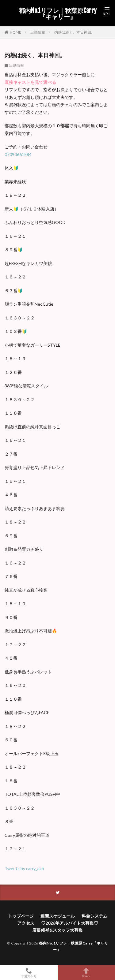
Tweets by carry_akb (24, 868)
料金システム (94, 916)
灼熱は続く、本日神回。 (75, 32)
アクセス (26, 923)
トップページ (21, 916)
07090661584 (18, 154)
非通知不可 (29, 973)
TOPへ (86, 973)
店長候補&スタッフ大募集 (57, 930)
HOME (15, 32)
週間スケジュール (58, 916)
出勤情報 (38, 32)
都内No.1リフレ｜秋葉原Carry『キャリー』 (58, 14)
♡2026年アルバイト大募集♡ (70, 923)
